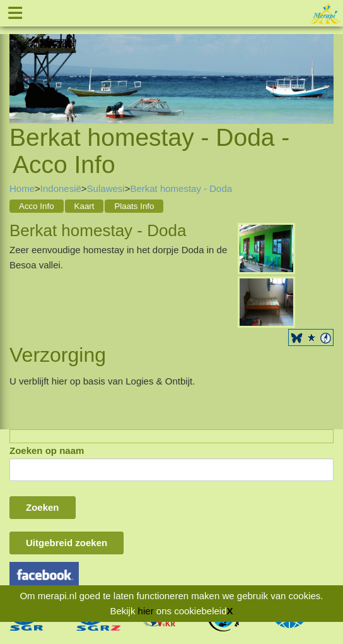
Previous (19, 64)
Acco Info (37, 206)
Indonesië (61, 188)
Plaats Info (134, 206)
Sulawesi (106, 188)
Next (324, 64)
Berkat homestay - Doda (181, 188)
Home (22, 188)
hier (146, 611)
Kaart (84, 206)
